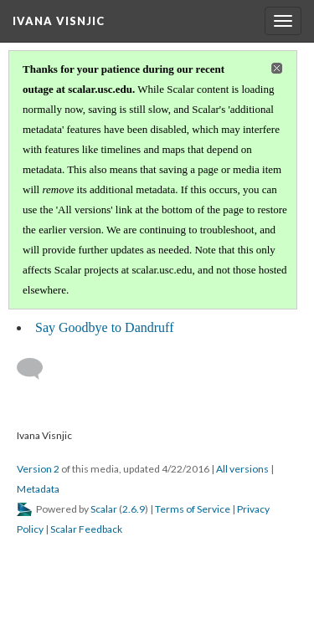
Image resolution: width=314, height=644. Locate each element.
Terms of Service (193, 509)
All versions (242, 469)
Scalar (104, 509)
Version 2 (38, 469)
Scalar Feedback (86, 529)
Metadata (38, 489)
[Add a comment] (37, 369)
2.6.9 (134, 509)
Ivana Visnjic (59, 21)
